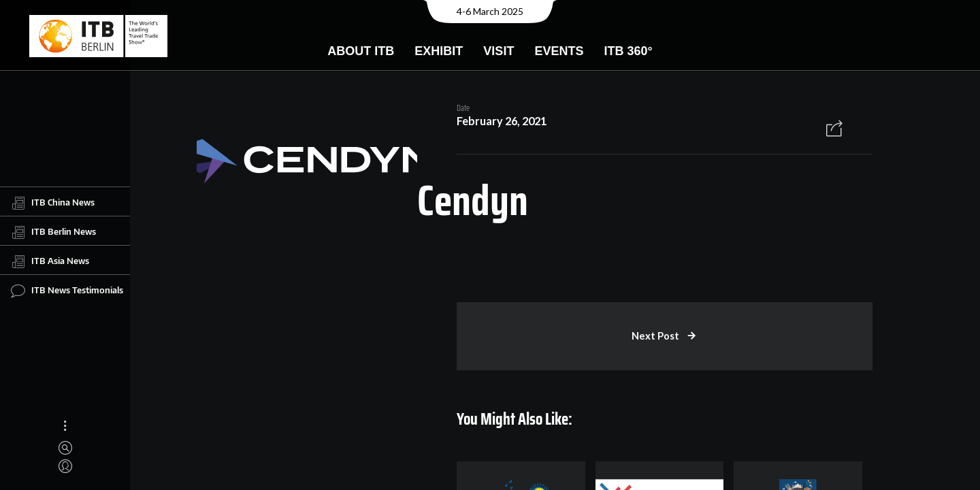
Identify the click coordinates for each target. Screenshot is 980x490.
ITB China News (53, 203)
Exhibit (439, 51)
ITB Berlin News (53, 232)
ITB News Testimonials (67, 291)
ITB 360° (628, 51)
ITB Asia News (50, 261)
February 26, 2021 (501, 121)
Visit (499, 51)
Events (559, 51)
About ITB (361, 51)
